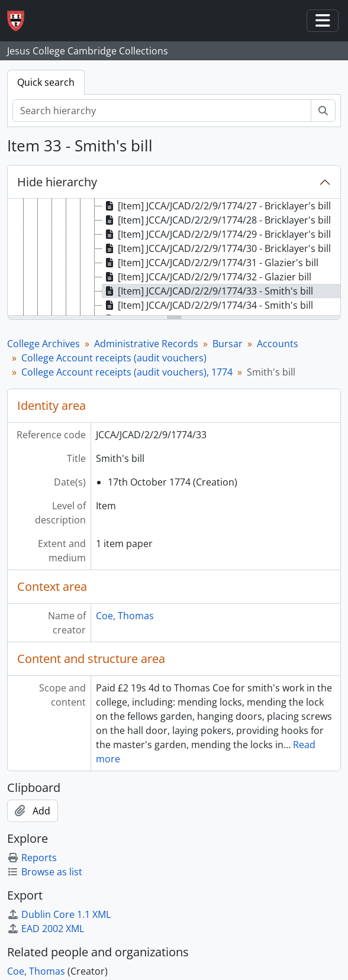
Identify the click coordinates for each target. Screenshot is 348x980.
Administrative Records (146, 344)
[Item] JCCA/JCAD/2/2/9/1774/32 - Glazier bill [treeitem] (207, 277)
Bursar (228, 344)
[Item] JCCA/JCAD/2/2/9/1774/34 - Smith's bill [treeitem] (208, 305)
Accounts (278, 344)
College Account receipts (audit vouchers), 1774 (127, 372)
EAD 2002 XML (46, 929)
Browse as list (45, 872)
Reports (32, 858)
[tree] (174, 258)
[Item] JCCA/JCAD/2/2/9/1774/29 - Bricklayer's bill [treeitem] (217, 234)
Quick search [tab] (46, 82)
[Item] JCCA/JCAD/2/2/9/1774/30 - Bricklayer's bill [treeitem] (217, 248)
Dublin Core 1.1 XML (59, 914)
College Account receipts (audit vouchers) (114, 358)
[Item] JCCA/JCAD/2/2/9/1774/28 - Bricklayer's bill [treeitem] (217, 220)
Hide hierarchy (57, 182)
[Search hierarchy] (162, 111)
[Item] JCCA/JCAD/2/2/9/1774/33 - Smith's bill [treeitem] (208, 291)
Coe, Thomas (125, 616)
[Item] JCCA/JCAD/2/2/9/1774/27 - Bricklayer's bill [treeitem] (217, 206)
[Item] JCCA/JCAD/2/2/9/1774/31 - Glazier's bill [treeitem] (210, 263)
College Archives (43, 344)
